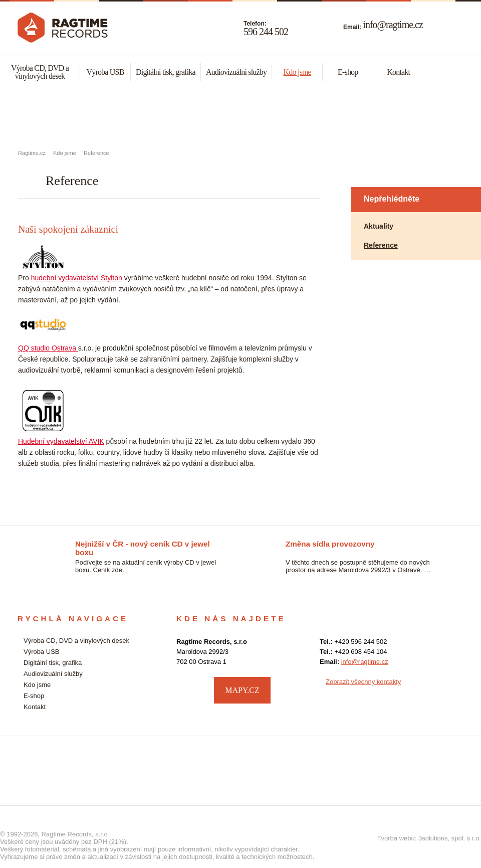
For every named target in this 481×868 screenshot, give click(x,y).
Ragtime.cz (32, 153)
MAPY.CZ (242, 690)
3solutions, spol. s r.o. (450, 838)
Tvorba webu (396, 838)
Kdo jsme (297, 72)
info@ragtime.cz (393, 25)
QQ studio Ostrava (48, 348)
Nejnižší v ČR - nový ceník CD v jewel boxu (143, 545)
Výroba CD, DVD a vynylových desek (80, 116)
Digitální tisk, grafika (166, 72)
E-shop (348, 72)
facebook (454, 689)
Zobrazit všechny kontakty (363, 682)
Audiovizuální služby (236, 72)
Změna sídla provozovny (330, 544)
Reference (96, 153)
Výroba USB (105, 72)
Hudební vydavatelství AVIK (61, 441)
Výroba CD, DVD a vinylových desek (40, 72)
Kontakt (398, 72)
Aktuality (379, 226)
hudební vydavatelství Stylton (77, 278)
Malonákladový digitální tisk (241, 116)
